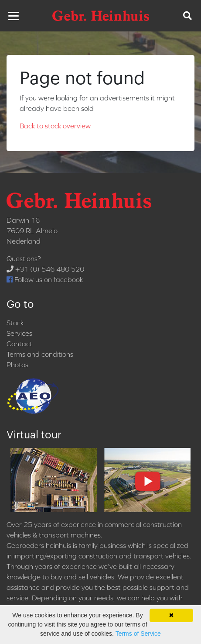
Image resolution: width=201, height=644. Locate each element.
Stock (15, 323)
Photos (17, 365)
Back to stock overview (55, 126)
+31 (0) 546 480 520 (45, 269)
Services (19, 333)
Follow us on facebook (45, 279)
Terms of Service (138, 634)
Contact (19, 344)
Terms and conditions (40, 354)
